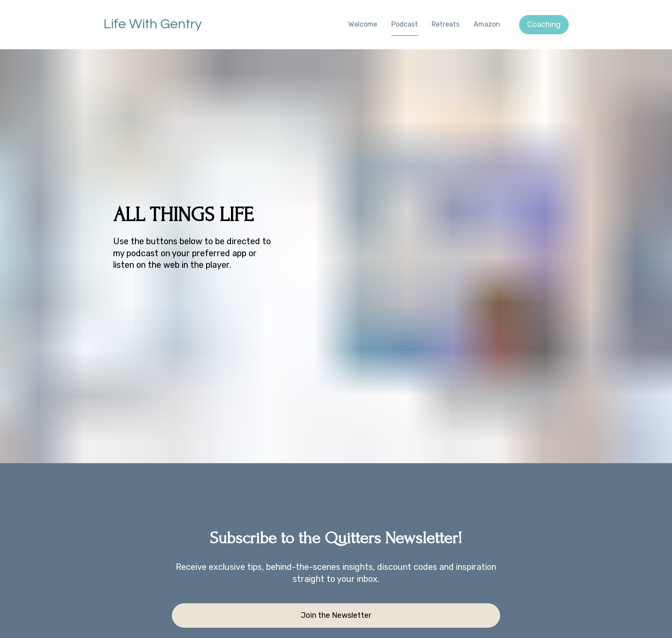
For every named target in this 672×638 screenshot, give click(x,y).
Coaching (544, 24)
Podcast (405, 24)
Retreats (445, 24)
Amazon (487, 24)
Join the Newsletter (336, 569)
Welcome (363, 24)
